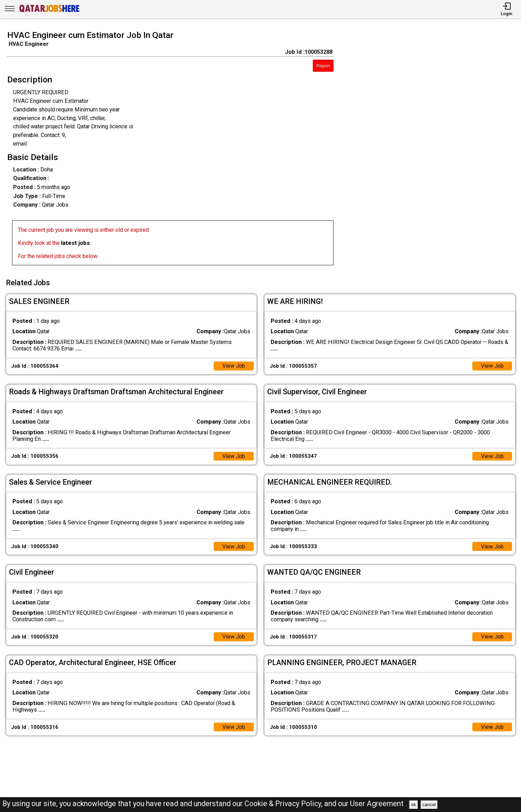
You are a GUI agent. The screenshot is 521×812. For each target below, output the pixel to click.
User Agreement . (379, 804)
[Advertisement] (434, 150)
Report (323, 66)
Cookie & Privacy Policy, (284, 804)
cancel (429, 805)
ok (414, 805)
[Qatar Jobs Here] (49, 12)
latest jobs (75, 243)
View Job (234, 365)
